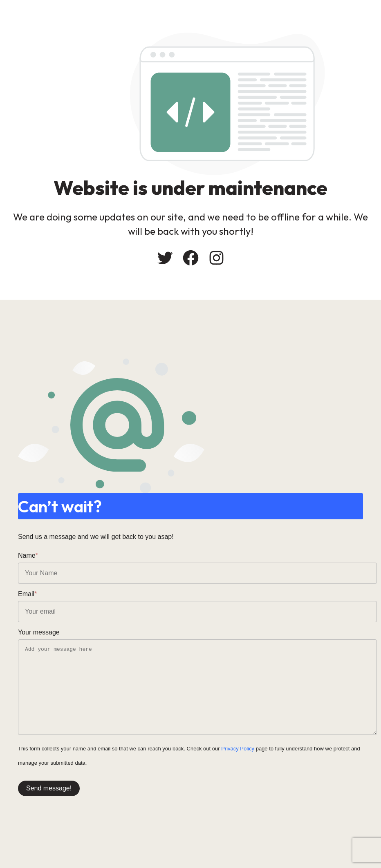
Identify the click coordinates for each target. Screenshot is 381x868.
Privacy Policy (238, 749)
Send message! (49, 788)
